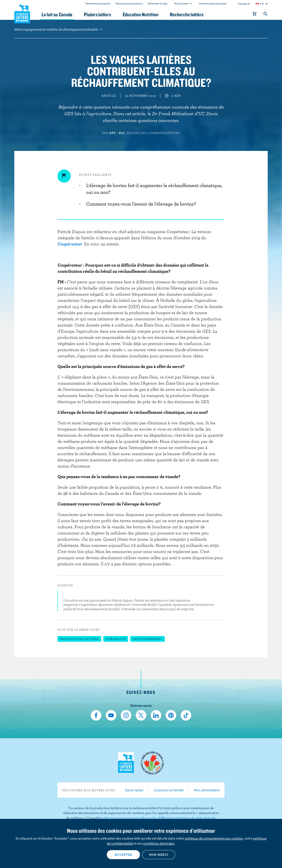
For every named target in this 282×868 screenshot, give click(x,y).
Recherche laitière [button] (187, 14)
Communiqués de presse (213, 3)
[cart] (255, 15)
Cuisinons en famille (169, 790)
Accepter (123, 855)
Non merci (159, 855)
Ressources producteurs (129, 3)
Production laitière (79, 639)
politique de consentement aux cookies (214, 838)
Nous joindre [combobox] (181, 3)
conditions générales (159, 843)
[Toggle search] (266, 15)
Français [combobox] (243, 4)
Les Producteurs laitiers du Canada (22, 13)
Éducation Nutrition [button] (141, 14)
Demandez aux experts (98, 3)
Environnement (147, 639)
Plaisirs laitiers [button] (97, 14)
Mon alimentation (207, 790)
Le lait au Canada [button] (57, 14)
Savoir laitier (134, 790)
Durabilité (116, 639)
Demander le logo (158, 3)
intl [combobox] (262, 4)
